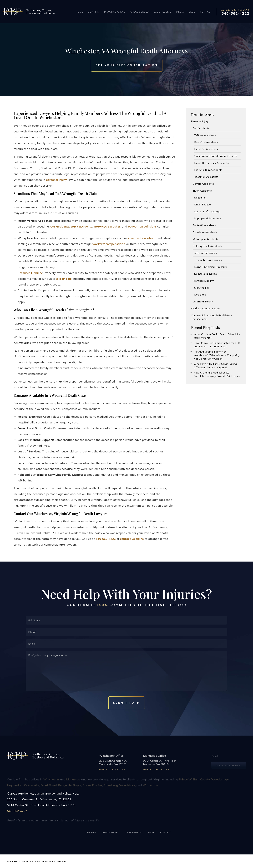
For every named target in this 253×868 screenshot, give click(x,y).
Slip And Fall (202, 288)
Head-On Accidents (206, 149)
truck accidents (81, 226)
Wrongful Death (203, 301)
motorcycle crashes (107, 226)
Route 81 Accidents (204, 225)
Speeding (200, 198)
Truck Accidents (202, 191)
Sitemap (62, 861)
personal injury (56, 180)
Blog (192, 12)
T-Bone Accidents (205, 135)
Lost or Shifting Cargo (207, 211)
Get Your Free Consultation (127, 65)
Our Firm (94, 12)
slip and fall (64, 279)
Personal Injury (200, 121)
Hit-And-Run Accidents (208, 170)
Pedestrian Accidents (205, 177)
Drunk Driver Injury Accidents (211, 163)
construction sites (141, 238)
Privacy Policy (31, 861)
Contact (206, 12)
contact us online (132, 539)
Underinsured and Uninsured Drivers (216, 156)
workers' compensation (109, 244)
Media (180, 12)
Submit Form (127, 703)
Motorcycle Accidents (205, 239)
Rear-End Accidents (206, 142)
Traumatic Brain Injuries (208, 260)
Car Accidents (201, 128)
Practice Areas (115, 12)
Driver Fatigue (202, 204)
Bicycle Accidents (203, 184)
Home (79, 12)
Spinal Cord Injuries (205, 274)
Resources (48, 861)
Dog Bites (200, 295)
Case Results (163, 12)
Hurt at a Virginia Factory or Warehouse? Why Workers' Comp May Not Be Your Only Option (217, 355)
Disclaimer (14, 861)
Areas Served (139, 12)
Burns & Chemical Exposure (211, 267)
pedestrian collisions (142, 226)
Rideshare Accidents (205, 232)
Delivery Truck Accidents (207, 246)
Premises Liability (30, 273)
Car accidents (60, 226)
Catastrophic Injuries (205, 253)
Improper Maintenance (208, 218)
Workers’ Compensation (205, 308)
